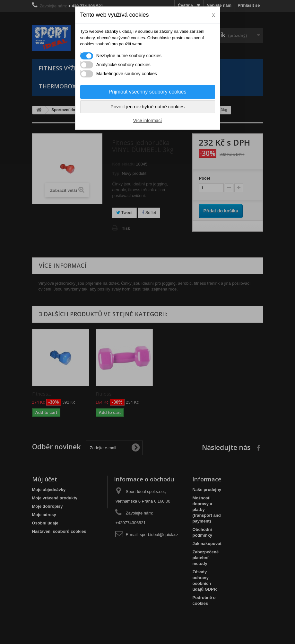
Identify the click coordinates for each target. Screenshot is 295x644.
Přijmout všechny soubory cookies (148, 92)
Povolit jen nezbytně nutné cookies (147, 107)
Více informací (147, 121)
